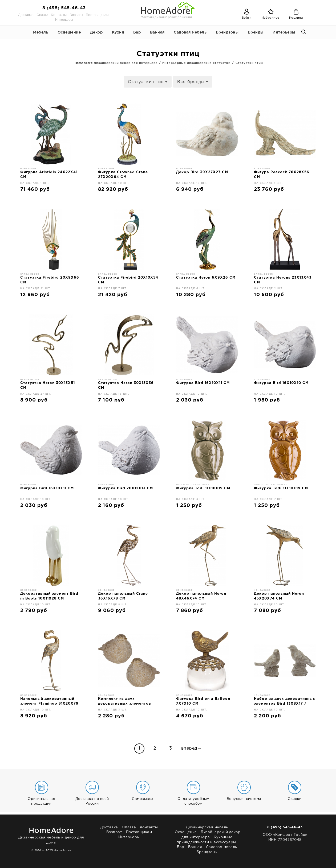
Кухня (118, 32)
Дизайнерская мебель (207, 827)
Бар (137, 32)
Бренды (256, 32)
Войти (247, 18)
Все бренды (193, 82)
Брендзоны (227, 32)
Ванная (157, 32)
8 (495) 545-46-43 (64, 8)
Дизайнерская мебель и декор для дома (51, 835)
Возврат (76, 15)
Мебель (41, 32)
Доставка (26, 15)
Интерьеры (64, 20)
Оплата (42, 15)
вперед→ (192, 748)
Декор (96, 32)
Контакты (59, 15)
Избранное (271, 18)
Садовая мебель (190, 32)
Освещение (69, 32)
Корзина (296, 18)
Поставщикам (97, 15)
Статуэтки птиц (148, 82)
